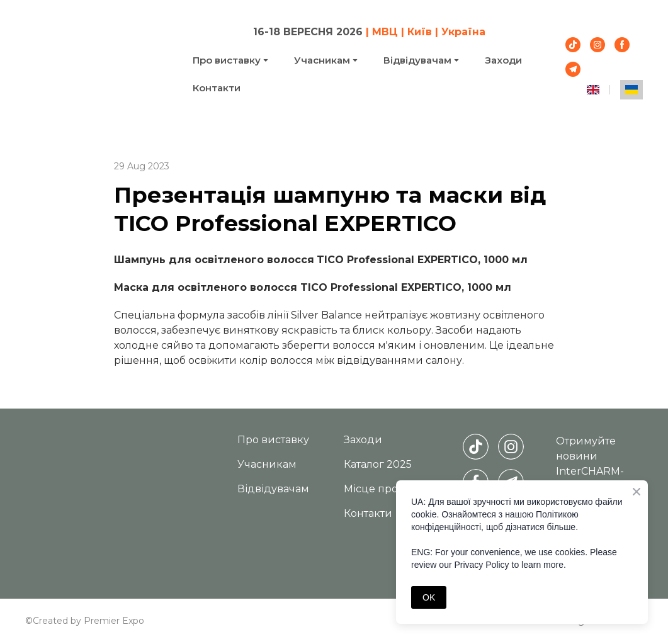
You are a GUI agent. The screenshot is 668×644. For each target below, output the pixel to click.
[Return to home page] (99, 59)
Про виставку (227, 60)
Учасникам (322, 60)
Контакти (217, 88)
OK (429, 597)
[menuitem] (593, 90)
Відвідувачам (417, 60)
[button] (573, 45)
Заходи (503, 60)
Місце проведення (394, 489)
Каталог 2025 (378, 464)
